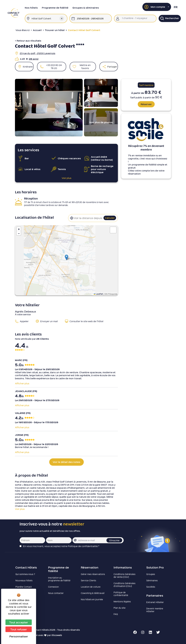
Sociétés (151, 587)
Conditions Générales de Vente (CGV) (124, 576)
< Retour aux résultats (28, 41)
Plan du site (120, 608)
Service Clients (88, 580)
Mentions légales (122, 601)
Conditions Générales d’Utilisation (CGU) (124, 585)
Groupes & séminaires (86, 8)
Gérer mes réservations (93, 574)
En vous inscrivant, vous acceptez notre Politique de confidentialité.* (61, 546)
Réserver (146, 104)
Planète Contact (24, 587)
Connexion (53, 587)
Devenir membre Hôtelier (155, 610)
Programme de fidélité (55, 8)
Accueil (37, 30)
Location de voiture (91, 587)
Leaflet (98, 294)
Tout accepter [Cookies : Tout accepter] (19, 622)
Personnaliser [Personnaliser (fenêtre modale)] (19, 636)
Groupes (151, 574)
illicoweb (57, 635)
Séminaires (152, 580)
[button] (157, 7)
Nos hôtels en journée (92, 599)
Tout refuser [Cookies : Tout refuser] (19, 629)
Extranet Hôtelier (155, 602)
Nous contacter (56, 593)
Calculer (110, 218)
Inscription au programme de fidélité (59, 579)
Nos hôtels (31, 8)
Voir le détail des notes (66, 462)
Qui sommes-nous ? (25, 574)
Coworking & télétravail (93, 593)
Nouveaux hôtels (24, 580)
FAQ (116, 614)
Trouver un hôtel (55, 30)
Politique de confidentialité (121, 594)
